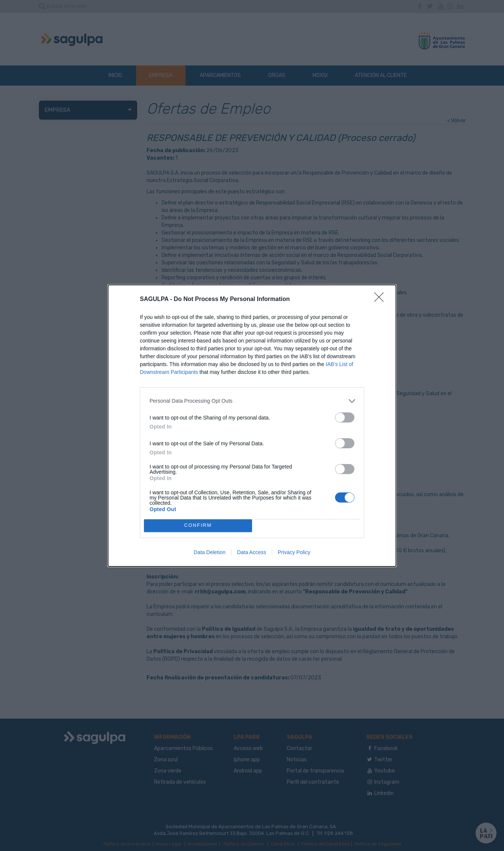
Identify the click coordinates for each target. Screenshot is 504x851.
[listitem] (252, 401)
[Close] (381, 299)
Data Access (252, 552)
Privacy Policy (294, 552)
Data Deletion (210, 552)
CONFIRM (198, 526)
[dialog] (252, 426)
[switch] (345, 417)
